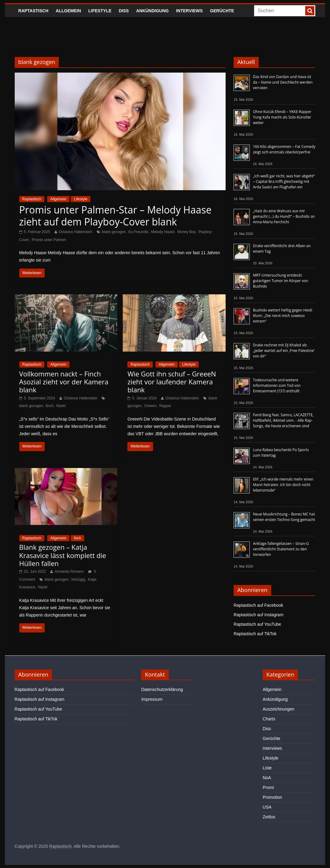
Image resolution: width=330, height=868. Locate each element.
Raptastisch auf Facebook (258, 605)
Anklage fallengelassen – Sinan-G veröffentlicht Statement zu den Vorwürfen (281, 549)
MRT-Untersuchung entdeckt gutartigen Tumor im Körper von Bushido (280, 281)
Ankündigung (153, 11)
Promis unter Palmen (49, 240)
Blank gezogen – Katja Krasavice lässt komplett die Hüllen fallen (63, 555)
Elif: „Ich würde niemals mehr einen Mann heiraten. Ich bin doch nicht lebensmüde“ (283, 485)
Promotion (272, 797)
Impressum (152, 699)
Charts (269, 719)
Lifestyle (100, 11)
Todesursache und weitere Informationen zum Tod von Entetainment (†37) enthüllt (277, 385)
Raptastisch (34, 11)
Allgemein (68, 11)
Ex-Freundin (139, 232)
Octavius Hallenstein (75, 232)
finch (50, 406)
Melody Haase (163, 232)
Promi (268, 787)
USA (267, 807)
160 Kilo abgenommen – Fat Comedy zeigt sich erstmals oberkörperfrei (284, 149)
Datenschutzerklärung (162, 689)
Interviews (189, 11)
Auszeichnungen (279, 709)
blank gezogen (114, 232)
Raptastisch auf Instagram (259, 615)
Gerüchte (222, 11)
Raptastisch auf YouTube (257, 624)
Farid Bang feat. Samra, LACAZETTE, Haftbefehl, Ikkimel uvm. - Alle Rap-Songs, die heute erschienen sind (283, 420)
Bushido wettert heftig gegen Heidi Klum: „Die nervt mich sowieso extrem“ (283, 316)
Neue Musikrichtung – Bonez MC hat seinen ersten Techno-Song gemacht (284, 517)
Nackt (61, 406)
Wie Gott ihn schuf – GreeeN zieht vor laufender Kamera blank (172, 382)
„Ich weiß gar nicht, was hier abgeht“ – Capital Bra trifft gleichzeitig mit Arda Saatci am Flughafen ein (284, 181)
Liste (267, 768)
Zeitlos (269, 817)
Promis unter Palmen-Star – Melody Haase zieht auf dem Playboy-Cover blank (115, 215)
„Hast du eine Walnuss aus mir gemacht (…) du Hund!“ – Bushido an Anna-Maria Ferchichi (284, 216)
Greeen (150, 406)
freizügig (78, 579)
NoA (77, 538)
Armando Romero (69, 572)
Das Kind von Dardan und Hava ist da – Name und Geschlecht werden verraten (283, 82)
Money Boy (186, 232)
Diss (124, 11)
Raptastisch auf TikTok (255, 634)
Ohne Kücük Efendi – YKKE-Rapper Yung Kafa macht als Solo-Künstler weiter (282, 117)
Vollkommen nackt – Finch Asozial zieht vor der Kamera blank (64, 382)
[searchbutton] (310, 11)
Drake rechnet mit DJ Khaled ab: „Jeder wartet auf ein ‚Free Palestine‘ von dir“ (284, 351)
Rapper (165, 406)
